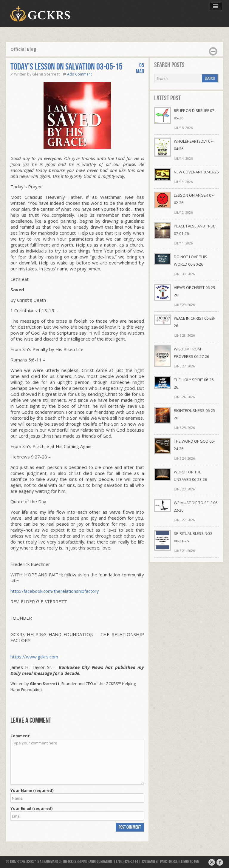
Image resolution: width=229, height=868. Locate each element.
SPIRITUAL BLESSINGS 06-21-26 (193, 537)
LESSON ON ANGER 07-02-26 (194, 199)
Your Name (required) (32, 790)
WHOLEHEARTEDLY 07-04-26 (194, 145)
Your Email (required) (31, 808)
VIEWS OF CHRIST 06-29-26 (195, 291)
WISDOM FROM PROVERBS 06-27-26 (191, 353)
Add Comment (79, 74)
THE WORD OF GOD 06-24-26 (194, 445)
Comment (20, 736)
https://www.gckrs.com (34, 657)
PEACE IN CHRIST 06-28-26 (194, 322)
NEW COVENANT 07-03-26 (196, 172)
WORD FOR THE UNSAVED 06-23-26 (190, 476)
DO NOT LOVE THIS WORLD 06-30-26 (191, 260)
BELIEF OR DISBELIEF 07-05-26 (195, 114)
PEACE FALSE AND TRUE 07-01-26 (195, 230)
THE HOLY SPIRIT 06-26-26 (194, 383)
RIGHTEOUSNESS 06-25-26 (195, 414)
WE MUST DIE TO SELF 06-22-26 (196, 506)
